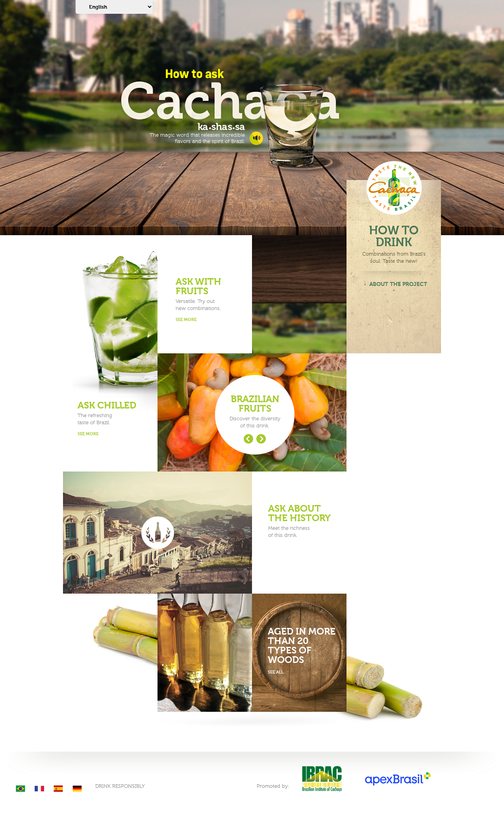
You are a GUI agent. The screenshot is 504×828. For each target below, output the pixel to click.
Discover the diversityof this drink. (255, 412)
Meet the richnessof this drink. (303, 521)
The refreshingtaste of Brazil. (112, 419)
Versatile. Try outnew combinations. (210, 300)
